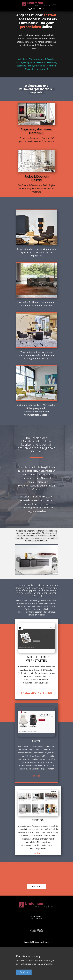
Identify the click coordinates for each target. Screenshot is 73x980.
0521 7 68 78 (37, 9)
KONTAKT (36, 887)
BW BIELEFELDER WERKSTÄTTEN (36, 693)
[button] (19, 560)
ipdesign (36, 776)
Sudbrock (38, 853)
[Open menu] (54, 3)
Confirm (24, 972)
